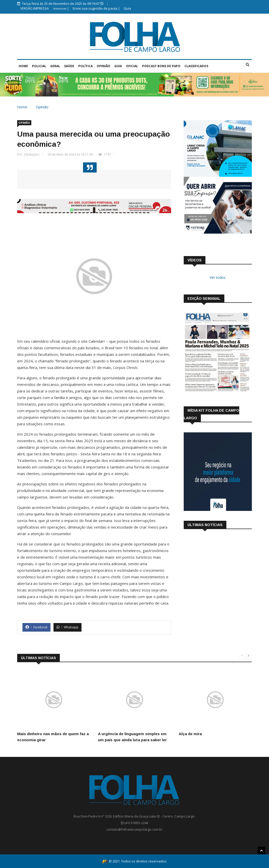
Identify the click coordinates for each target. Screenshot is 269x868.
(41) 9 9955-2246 (134, 823)
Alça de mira (190, 734)
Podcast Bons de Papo (161, 66)
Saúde (69, 66)
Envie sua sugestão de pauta (95, 8)
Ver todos (218, 277)
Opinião (103, 66)
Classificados (196, 66)
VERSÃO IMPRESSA (35, 8)
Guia (127, 8)
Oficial (132, 66)
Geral (55, 66)
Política (85, 66)
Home (23, 66)
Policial (39, 66)
